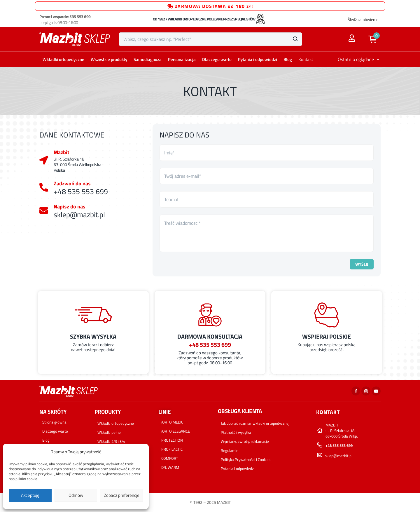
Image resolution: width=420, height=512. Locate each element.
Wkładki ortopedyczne (63, 59)
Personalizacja (182, 59)
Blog (288, 59)
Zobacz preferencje (122, 495)
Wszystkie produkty (109, 59)
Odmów (76, 495)
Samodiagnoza (148, 59)
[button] (376, 39)
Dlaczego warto (217, 59)
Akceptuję (30, 495)
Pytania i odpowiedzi (258, 59)
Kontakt (306, 59)
